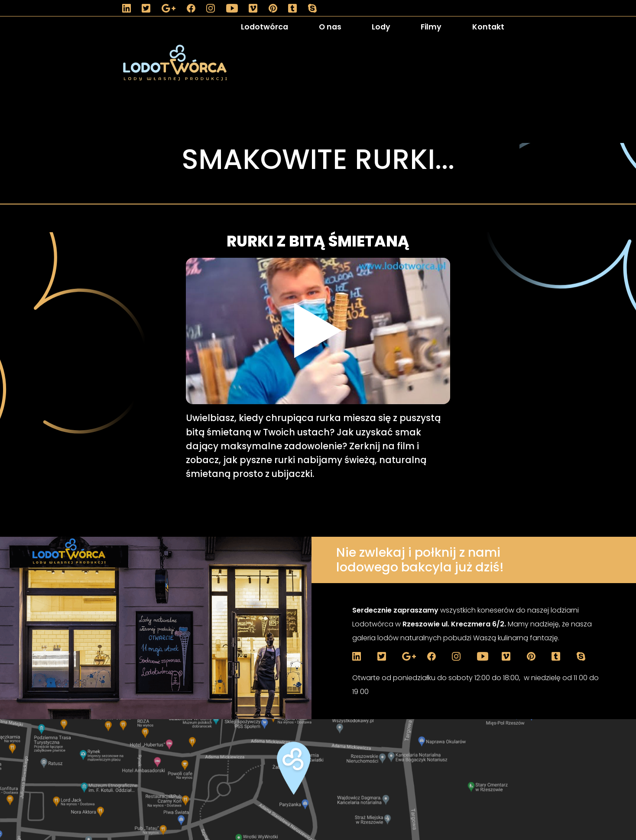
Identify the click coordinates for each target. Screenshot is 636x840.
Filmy (431, 27)
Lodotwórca (264, 27)
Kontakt (488, 27)
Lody (381, 27)
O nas (330, 27)
